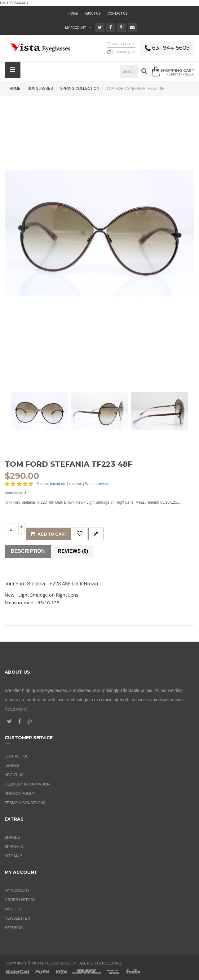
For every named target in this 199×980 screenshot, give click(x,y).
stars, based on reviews (60, 484)
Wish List (14, 909)
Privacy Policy (20, 794)
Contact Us (117, 14)
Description (28, 551)
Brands (12, 837)
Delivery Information (27, 784)
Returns (14, 928)
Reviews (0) (73, 551)
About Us (14, 775)
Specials (14, 847)
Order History (20, 900)
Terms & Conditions (25, 803)
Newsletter (17, 918)
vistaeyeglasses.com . (55, 963)
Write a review (97, 484)
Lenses (12, 766)
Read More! (16, 709)
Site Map (13, 856)
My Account (17, 891)
